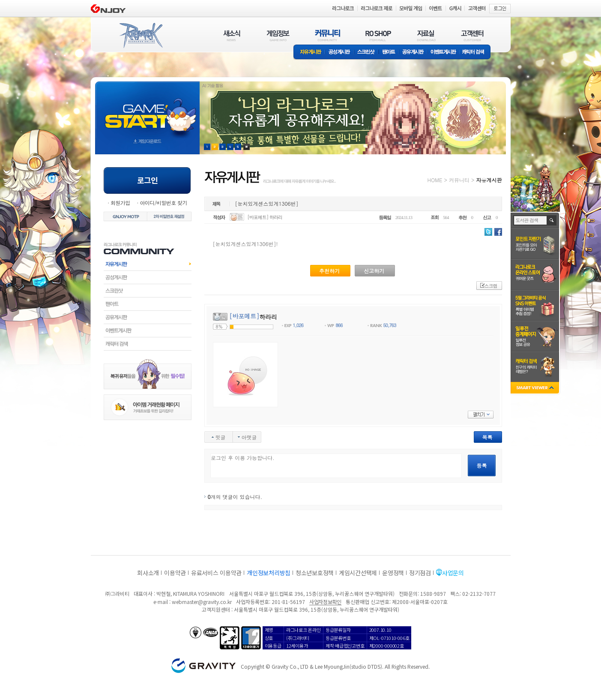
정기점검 (420, 573)
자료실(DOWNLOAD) (426, 35)
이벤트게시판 (444, 53)
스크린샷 (366, 53)
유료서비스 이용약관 (216, 573)
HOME (435, 180)
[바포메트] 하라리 (265, 217)
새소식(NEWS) (232, 35)
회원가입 (120, 203)
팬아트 (389, 53)
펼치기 (481, 415)
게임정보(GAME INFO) (278, 35)
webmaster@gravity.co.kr (202, 602)
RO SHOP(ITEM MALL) (378, 35)
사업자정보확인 (325, 602)
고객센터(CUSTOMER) (472, 35)
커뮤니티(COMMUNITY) (328, 35)
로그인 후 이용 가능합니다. (336, 466)
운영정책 (393, 573)
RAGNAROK (141, 36)
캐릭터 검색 (476, 53)
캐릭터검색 (148, 344)
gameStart (147, 110)
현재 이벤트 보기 (247, 147)
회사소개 (148, 573)
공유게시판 (413, 53)
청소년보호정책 (315, 573)
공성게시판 (340, 53)
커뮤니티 (459, 180)
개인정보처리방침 (269, 573)
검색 (552, 220)
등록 (482, 465)
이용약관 (175, 573)
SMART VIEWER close (536, 389)
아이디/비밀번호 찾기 (163, 203)
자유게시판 (309, 53)
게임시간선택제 (358, 573)
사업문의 (453, 573)
